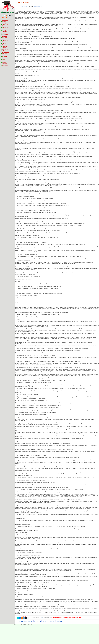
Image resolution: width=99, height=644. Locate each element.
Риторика (4, 48)
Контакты (57, 626)
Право (4, 45)
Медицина (4, 36)
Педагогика (5, 42)
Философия (5, 56)
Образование (5, 39)
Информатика (5, 27)
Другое (4, 26)
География (5, 23)
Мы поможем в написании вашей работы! (60, 618)
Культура (4, 30)
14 (38, 621)
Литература (5, 32)
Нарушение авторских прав (75, 618)
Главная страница (44, 626)
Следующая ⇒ (38, 7)
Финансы (4, 58)
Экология (4, 62)
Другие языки (5, 24)
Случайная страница (51, 626)
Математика (5, 35)
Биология (4, 21)
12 (32, 621)
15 (40, 621)
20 (54, 621)
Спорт (4, 51)
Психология (5, 46)
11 (29, 621)
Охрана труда (5, 40)
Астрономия (5, 20)
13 (35, 621)
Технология (5, 54)
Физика (4, 55)
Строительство (6, 52)
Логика (4, 33)
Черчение (4, 61)
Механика (4, 37)
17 (46, 621)
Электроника (5, 65)
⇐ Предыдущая (23, 7)
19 (51, 621)
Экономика (5, 64)
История (4, 29)
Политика (4, 43)
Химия (4, 59)
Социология (5, 49)
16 (43, 621)
